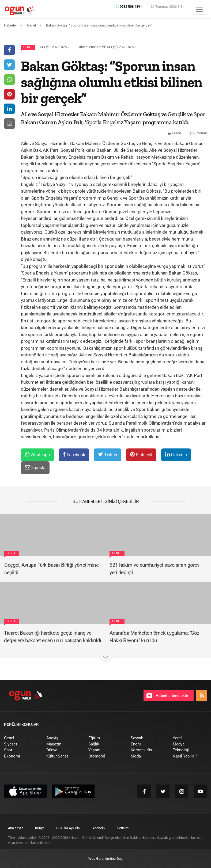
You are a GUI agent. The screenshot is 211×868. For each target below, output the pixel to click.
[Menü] (199, 9)
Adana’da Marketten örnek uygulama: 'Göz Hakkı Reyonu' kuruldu (154, 637)
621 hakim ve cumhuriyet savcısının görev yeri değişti (154, 569)
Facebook (74, 454)
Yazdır (174, 133)
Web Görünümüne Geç (105, 859)
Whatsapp (37, 454)
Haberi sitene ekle (167, 695)
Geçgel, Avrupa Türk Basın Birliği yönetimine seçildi (51, 569)
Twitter (108, 454)
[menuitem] (21, 738)
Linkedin (176, 454)
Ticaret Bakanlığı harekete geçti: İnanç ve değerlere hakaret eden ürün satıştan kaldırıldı (53, 637)
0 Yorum (199, 133)
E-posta (35, 467)
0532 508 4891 (129, 7)
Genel (28, 47)
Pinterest (141, 454)
